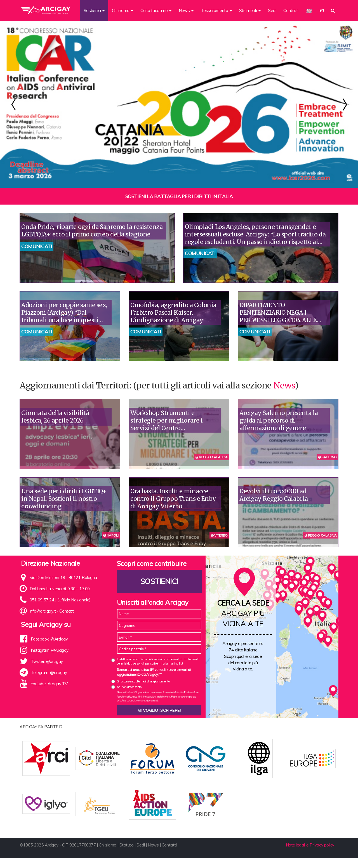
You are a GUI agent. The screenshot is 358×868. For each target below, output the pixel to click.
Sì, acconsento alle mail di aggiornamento (143, 681)
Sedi (272, 10)
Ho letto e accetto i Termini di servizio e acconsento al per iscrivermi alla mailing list (158, 661)
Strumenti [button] (250, 10)
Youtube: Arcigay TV (49, 684)
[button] (322, 10)
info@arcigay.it (43, 611)
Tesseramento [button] (216, 10)
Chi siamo (108, 855)
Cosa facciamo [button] (156, 10)
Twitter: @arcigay (47, 661)
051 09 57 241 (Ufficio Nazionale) (60, 600)
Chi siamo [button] (123, 10)
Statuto (127, 855)
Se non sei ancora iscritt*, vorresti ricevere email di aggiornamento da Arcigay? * (154, 672)
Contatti (291, 10)
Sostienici (159, 581)
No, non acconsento (129, 687)
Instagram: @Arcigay (50, 650)
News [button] (186, 10)
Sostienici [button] (94, 10)
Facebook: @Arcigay (49, 639)
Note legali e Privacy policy (310, 855)
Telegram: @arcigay (49, 673)
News (284, 385)
